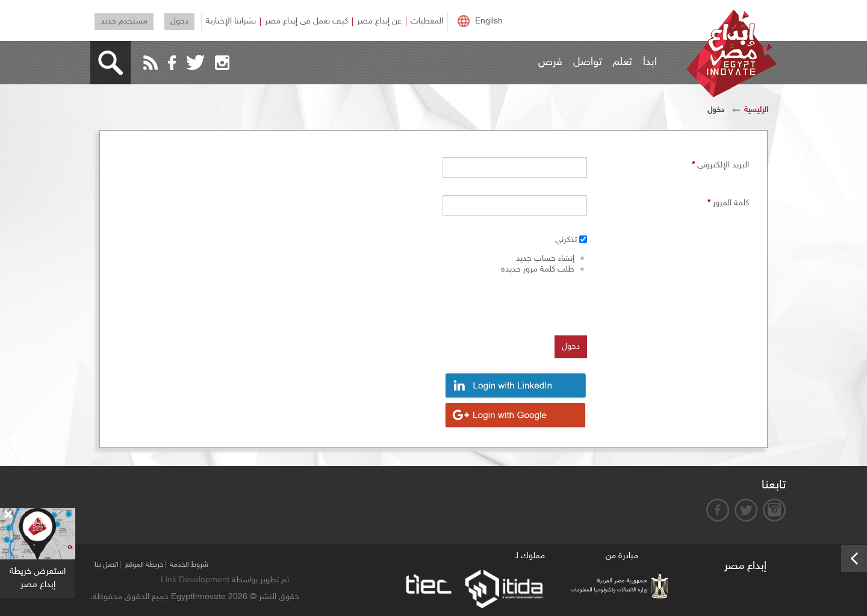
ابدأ (650, 63)
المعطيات (427, 21)
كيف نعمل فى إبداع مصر (306, 21)
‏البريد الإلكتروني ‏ (720, 165)
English (489, 21)
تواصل (588, 63)
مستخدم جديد (124, 21)
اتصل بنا (107, 565)
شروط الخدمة (189, 565)
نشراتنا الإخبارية (231, 21)
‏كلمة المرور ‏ (728, 203)
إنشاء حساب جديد (545, 259)
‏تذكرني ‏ (565, 240)
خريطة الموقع (144, 565)
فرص (550, 63)
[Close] (8, 515)
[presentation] (496, 303)
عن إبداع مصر (379, 21)
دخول (179, 21)
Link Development (195, 580)
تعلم (623, 63)
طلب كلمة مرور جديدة (538, 269)
